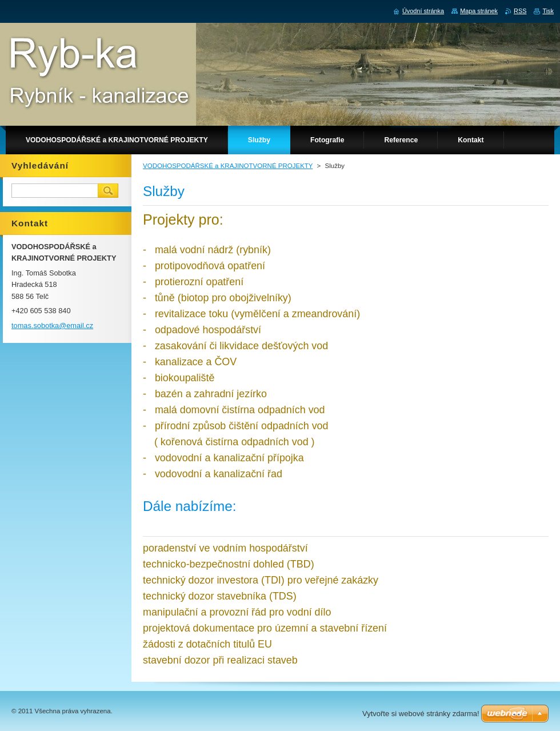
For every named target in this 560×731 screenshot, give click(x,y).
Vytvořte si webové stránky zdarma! (421, 714)
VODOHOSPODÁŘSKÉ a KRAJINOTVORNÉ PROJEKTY (228, 166)
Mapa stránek (479, 11)
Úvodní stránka (423, 11)
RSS (520, 11)
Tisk (548, 11)
